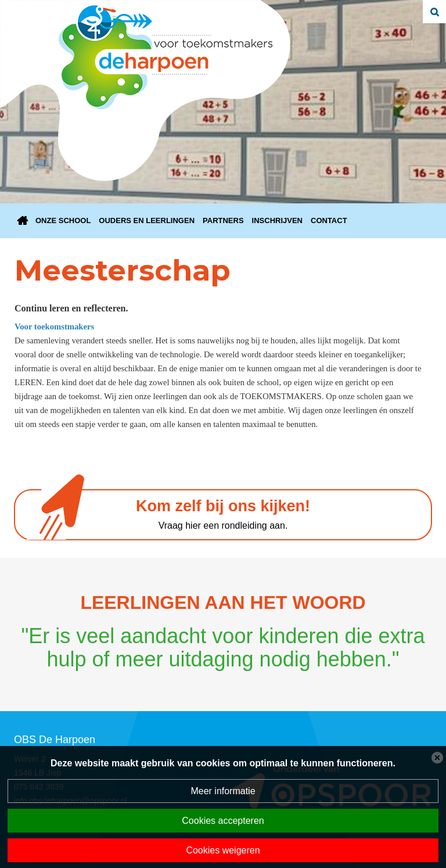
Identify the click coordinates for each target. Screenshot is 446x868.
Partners (223, 220)
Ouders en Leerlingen (147, 220)
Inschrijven (277, 220)
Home (23, 221)
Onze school (63, 220)
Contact (329, 220)
